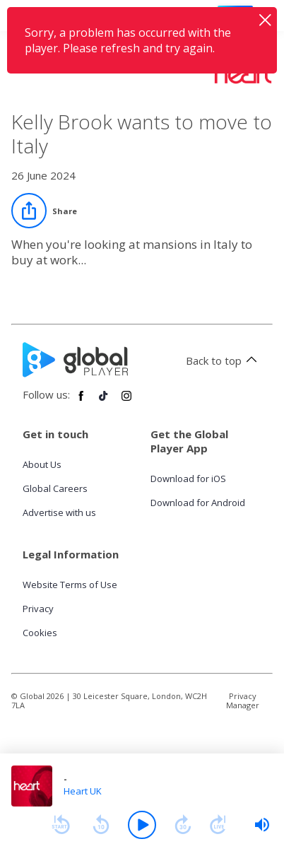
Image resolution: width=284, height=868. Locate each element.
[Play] (142, 825)
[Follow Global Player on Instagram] (126, 401)
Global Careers (55, 488)
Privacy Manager (243, 700)
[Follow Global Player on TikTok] (104, 401)
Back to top (224, 360)
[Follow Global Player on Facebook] (81, 401)
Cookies (40, 633)
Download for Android (198, 503)
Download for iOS (188, 479)
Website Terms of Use (70, 585)
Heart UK (83, 791)
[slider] (262, 825)
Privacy (38, 609)
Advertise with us (59, 512)
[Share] (44, 211)
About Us (42, 464)
